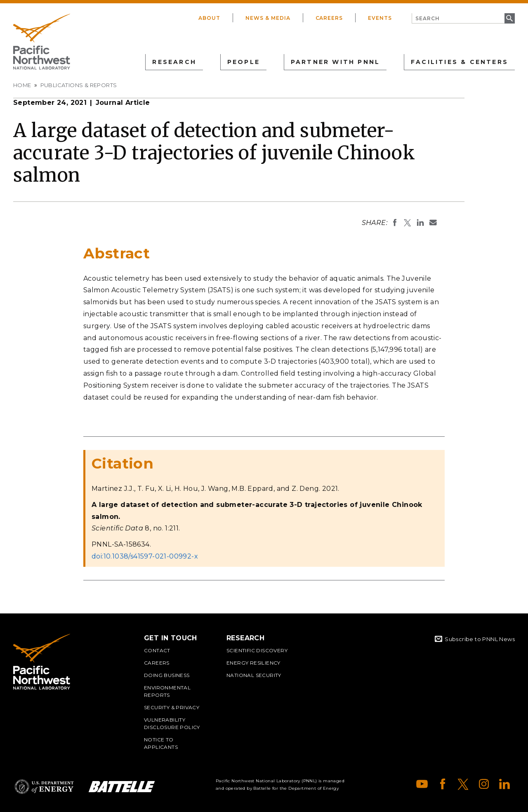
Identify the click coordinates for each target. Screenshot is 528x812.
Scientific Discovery (257, 650)
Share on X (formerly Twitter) (408, 223)
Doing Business (167, 675)
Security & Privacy (172, 707)
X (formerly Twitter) (463, 784)
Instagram (484, 784)
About (209, 18)
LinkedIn (504, 784)
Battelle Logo (122, 787)
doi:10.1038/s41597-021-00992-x (145, 556)
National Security (254, 675)
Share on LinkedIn (420, 223)
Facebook (443, 784)
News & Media (268, 18)
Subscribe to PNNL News (480, 639)
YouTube (422, 784)
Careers (329, 18)
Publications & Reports (79, 85)
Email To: (433, 223)
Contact (157, 650)
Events (380, 18)
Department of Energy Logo (44, 787)
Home (22, 85)
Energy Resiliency (253, 663)
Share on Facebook (395, 223)
